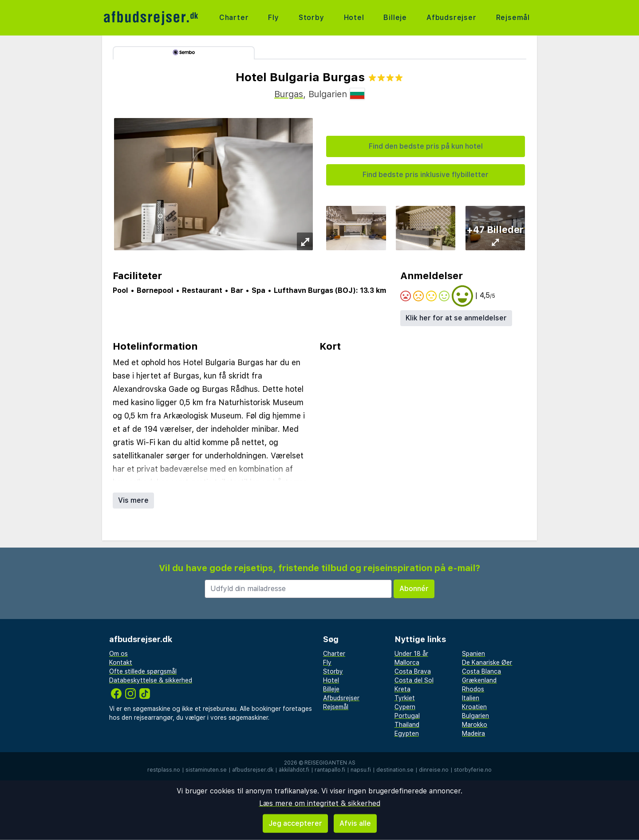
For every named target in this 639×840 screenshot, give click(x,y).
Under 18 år (411, 654)
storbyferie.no (473, 770)
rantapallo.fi (330, 770)
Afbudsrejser (452, 18)
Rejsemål (513, 18)
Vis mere (133, 500)
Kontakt (121, 663)
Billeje (395, 18)
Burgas (289, 94)
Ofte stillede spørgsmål (143, 671)
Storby (312, 18)
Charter (234, 18)
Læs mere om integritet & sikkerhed (320, 803)
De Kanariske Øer (487, 663)
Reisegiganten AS (330, 763)
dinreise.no (434, 770)
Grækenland (479, 680)
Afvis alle (355, 823)
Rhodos (473, 689)
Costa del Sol (414, 680)
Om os (118, 654)
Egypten (407, 734)
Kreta (402, 689)
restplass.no (164, 770)
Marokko (475, 725)
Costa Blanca (481, 671)
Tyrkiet (405, 698)
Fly (273, 18)
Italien (471, 698)
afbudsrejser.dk (253, 770)
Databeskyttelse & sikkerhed (151, 680)
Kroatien (474, 707)
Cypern (405, 707)
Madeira (473, 734)
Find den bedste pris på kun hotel (426, 146)
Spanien (473, 654)
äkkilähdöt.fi (294, 770)
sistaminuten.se (206, 770)
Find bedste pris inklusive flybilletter (426, 175)
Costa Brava (413, 671)
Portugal (407, 716)
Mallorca (407, 663)
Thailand (407, 725)
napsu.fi (361, 770)
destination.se (395, 770)
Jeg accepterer (295, 823)
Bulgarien (475, 716)
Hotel (354, 18)
